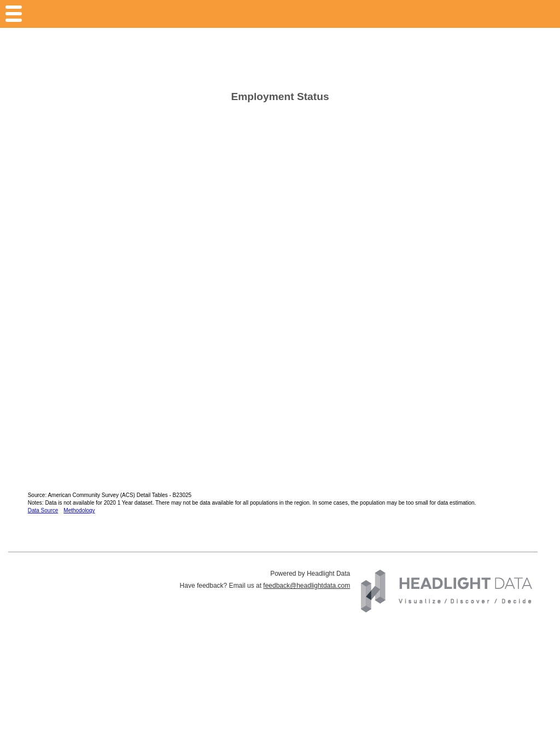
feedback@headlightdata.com (307, 586)
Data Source (43, 510)
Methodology (79, 510)
